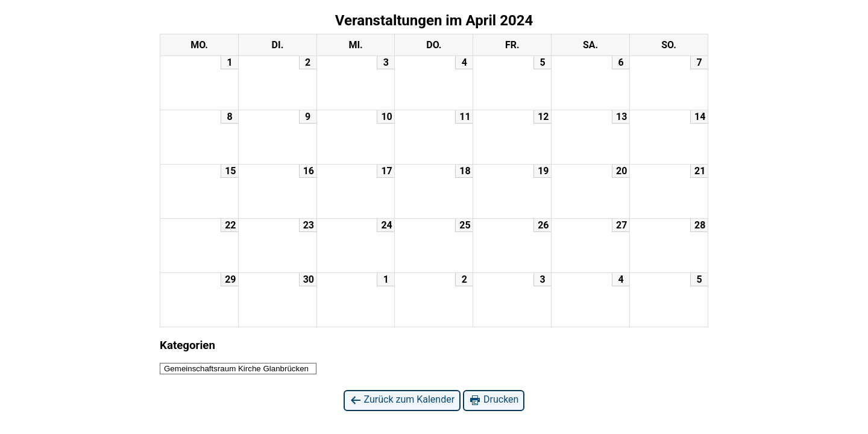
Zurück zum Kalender (402, 400)
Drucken (494, 400)
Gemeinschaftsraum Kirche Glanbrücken (236, 369)
